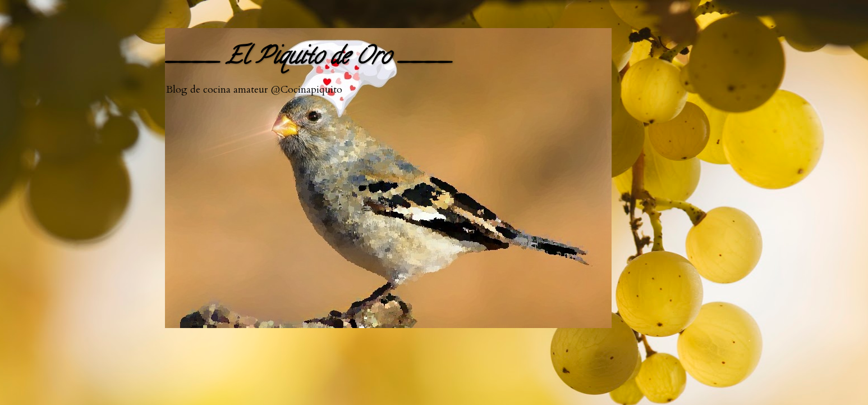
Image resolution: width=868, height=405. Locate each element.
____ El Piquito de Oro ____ (308, 59)
